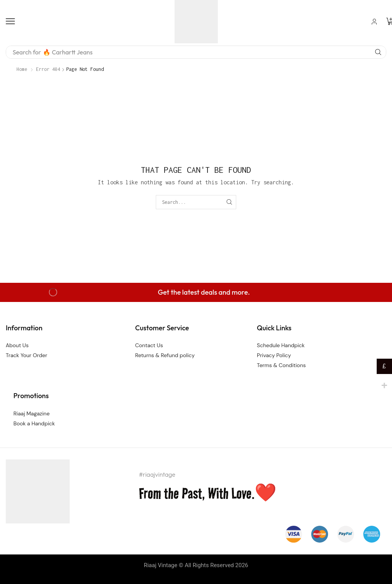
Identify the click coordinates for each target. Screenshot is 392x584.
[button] (10, 21)
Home (22, 69)
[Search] (378, 52)
